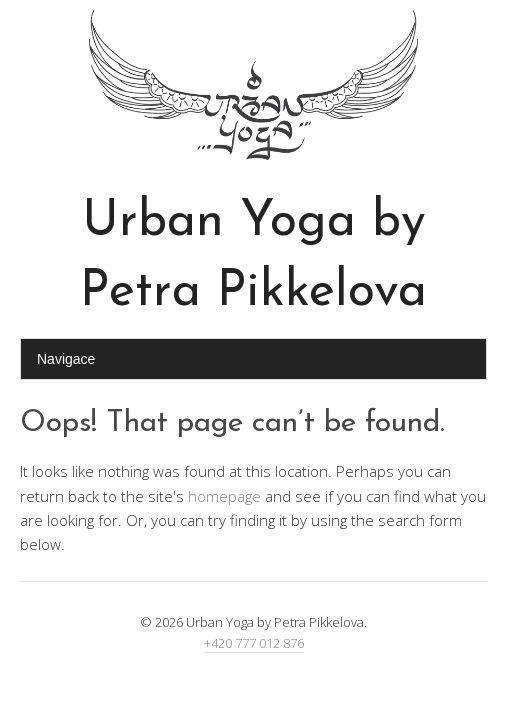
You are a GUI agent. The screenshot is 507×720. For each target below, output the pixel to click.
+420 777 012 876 (254, 643)
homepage (224, 496)
